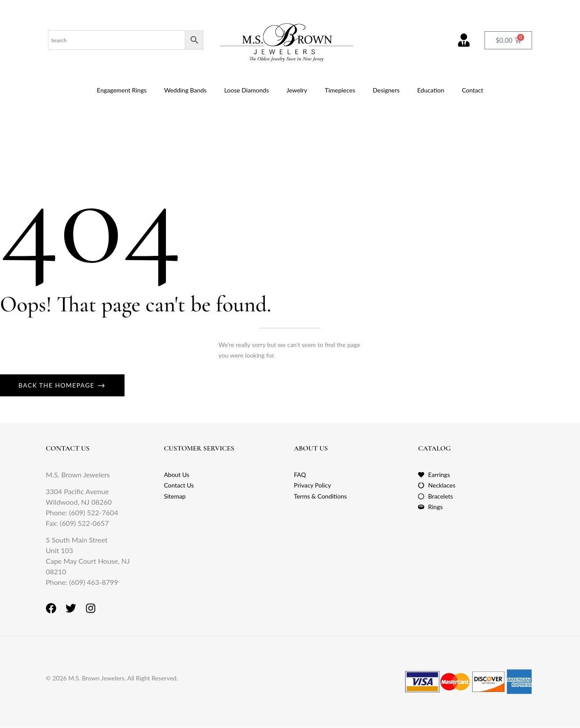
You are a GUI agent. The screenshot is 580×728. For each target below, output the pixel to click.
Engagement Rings (122, 90)
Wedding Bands (185, 90)
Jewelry (297, 90)
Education (431, 90)
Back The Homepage (58, 385)
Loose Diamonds (246, 90)
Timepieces (340, 90)
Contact (472, 90)
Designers (386, 90)
